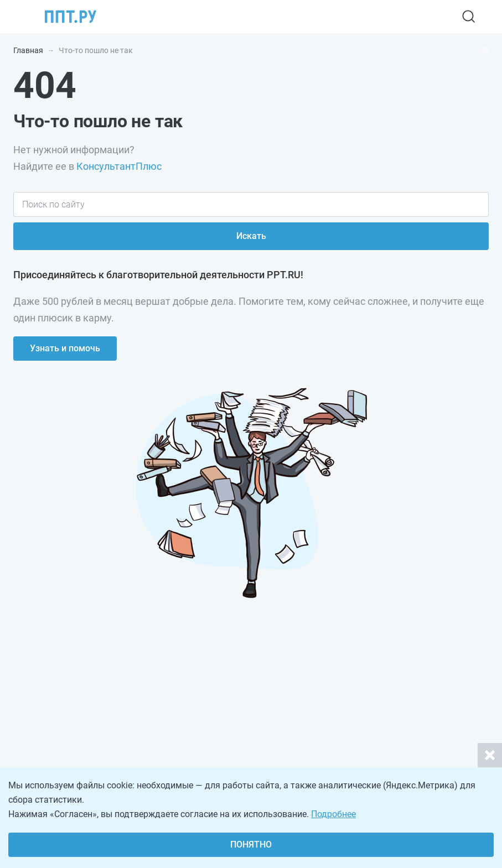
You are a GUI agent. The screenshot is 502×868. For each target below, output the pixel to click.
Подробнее (333, 814)
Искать (251, 236)
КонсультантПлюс (119, 166)
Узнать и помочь (65, 348)
